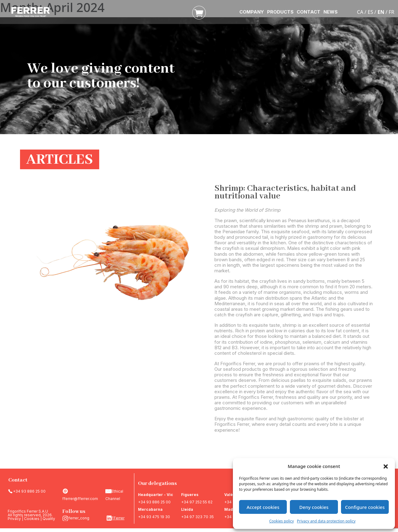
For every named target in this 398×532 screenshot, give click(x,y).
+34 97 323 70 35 (197, 517)
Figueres (190, 495)
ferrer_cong (79, 518)
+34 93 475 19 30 (154, 517)
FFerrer (118, 518)
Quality (49, 519)
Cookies (32, 519)
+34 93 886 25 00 (29, 491)
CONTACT (309, 12)
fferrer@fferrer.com (80, 499)
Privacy (14, 519)
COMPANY (252, 12)
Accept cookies (263, 507)
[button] (386, 466)
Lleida (187, 509)
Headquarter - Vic (156, 495)
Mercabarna (150, 509)
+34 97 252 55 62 (197, 502)
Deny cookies (314, 507)
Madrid (231, 509)
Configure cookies (365, 507)
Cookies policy (282, 521)
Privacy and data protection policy (326, 521)
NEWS (331, 12)
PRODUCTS (280, 12)
